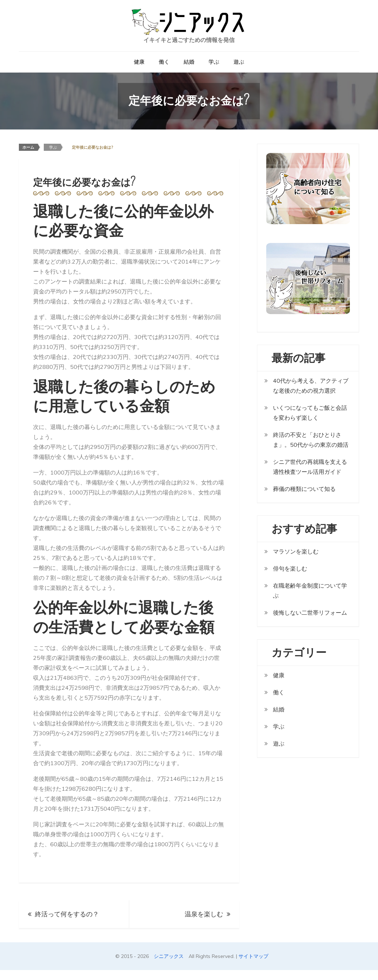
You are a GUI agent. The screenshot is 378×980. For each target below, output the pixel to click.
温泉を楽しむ (204, 914)
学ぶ (214, 62)
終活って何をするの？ (67, 914)
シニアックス (169, 956)
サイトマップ (253, 956)
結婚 (189, 62)
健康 (139, 62)
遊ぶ (239, 62)
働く (164, 62)
